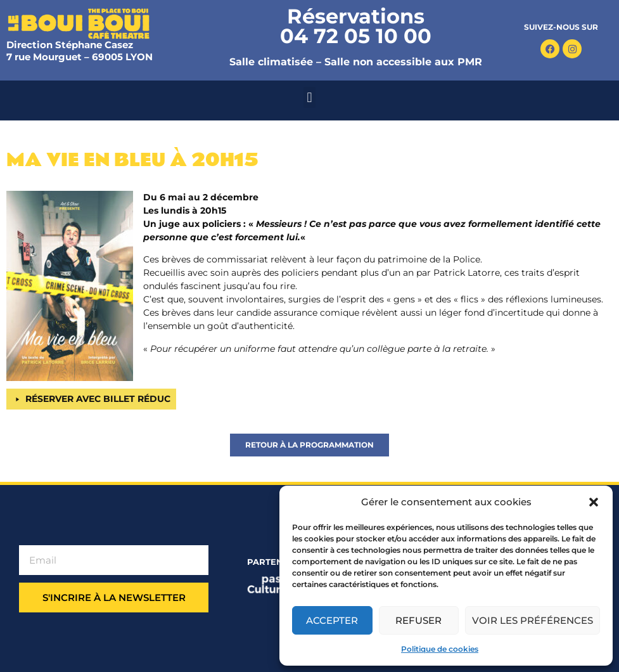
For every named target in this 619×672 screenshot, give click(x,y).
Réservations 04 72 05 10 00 (356, 26)
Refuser (418, 620)
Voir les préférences (533, 620)
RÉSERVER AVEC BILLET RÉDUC (98, 399)
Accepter (332, 620)
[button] (594, 502)
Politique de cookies (440, 649)
